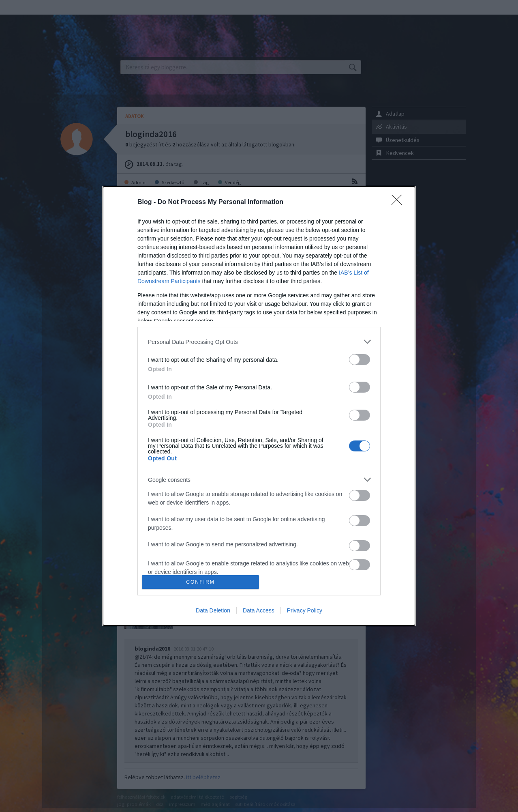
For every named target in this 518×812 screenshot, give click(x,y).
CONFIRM (200, 582)
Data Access (259, 610)
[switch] (360, 360)
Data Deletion (213, 610)
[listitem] (259, 342)
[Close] (399, 202)
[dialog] (259, 406)
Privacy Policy (305, 610)
